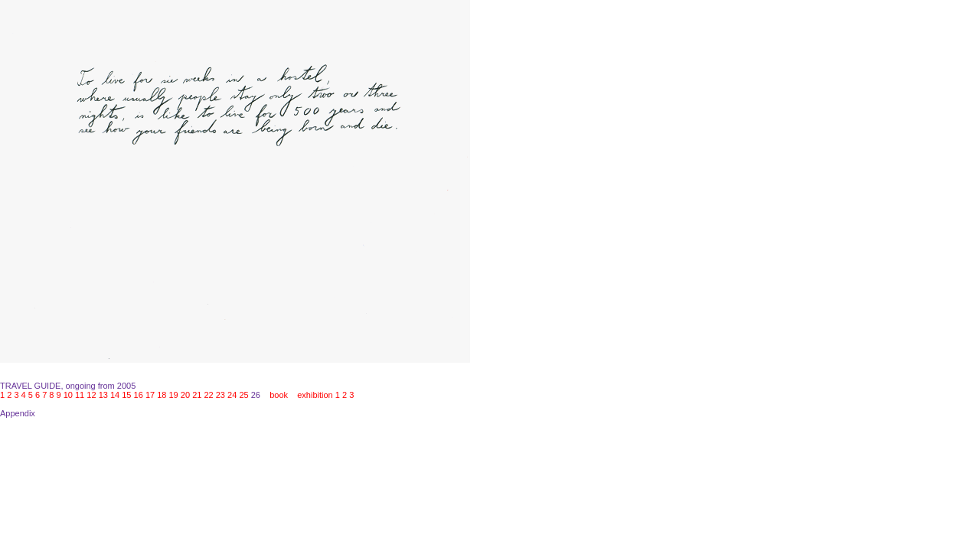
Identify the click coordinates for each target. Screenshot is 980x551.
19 (174, 395)
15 (126, 395)
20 (185, 395)
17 (150, 395)
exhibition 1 (318, 395)
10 (68, 395)
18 (162, 395)
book (279, 395)
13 (103, 395)
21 (197, 395)
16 (139, 395)
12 (91, 395)
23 (220, 395)
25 (243, 395)
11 (80, 395)
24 (232, 395)
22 (208, 395)
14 (115, 395)
